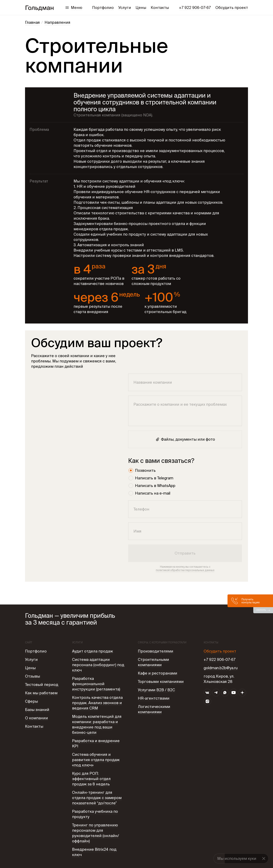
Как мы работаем (41, 693)
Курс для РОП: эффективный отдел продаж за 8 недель (91, 779)
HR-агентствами (154, 698)
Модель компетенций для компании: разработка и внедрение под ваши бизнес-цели (97, 724)
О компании (36, 718)
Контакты (160, 7)
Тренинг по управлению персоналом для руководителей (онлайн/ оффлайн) (96, 833)
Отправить (185, 553)
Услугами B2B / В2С (156, 690)
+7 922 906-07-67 (195, 7)
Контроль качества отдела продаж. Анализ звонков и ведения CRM (97, 703)
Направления (57, 22)
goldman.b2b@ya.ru (221, 668)
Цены (141, 7)
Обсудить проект (232, 7)
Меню (77, 7)
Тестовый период (42, 685)
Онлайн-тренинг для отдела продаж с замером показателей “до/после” (97, 798)
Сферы (31, 701)
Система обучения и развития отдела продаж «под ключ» (96, 760)
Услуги (125, 7)
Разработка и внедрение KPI (96, 743)
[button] (264, 859)
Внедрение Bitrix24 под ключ (94, 852)
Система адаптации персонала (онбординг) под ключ (98, 665)
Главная (32, 22)
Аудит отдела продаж (93, 651)
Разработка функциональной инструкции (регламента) (96, 684)
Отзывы (33, 676)
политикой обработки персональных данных (185, 570)
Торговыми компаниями (161, 681)
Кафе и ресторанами (158, 673)
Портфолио (103, 7)
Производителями (156, 651)
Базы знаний (37, 710)
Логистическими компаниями (154, 709)
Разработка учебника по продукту (95, 814)
